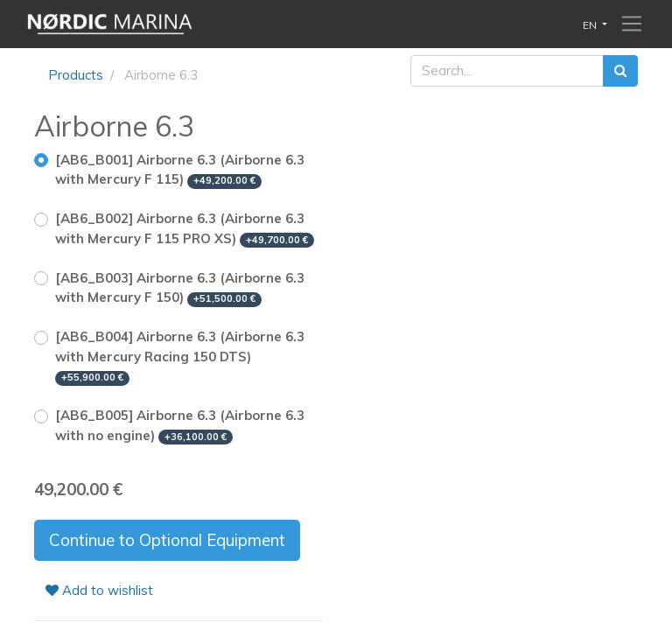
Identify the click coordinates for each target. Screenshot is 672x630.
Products (76, 75)
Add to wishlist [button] (99, 590)
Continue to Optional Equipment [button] (167, 540)
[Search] (620, 71)
